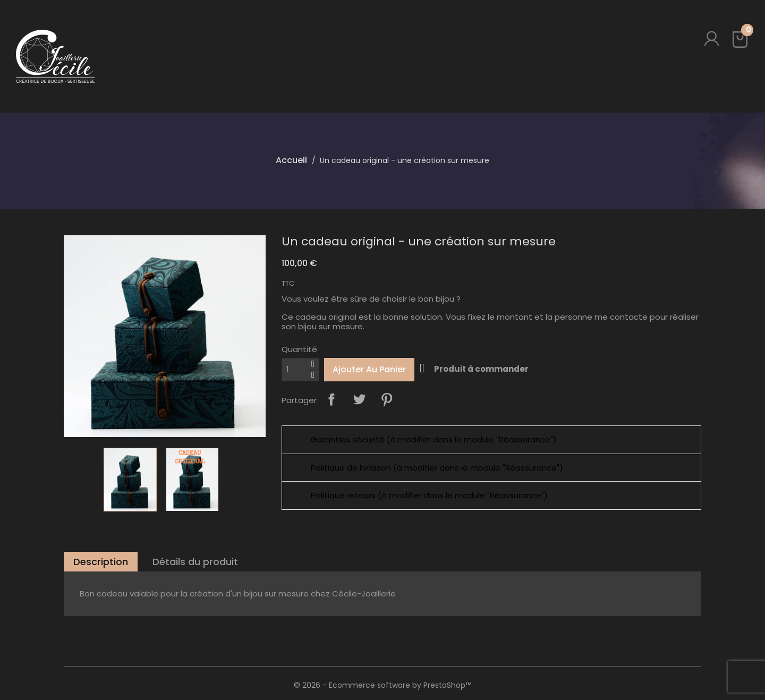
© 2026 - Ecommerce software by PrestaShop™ (382, 685)
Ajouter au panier (369, 369)
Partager (331, 399)
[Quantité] (294, 370)
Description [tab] (101, 562)
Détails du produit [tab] (195, 562)
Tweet (359, 399)
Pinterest (387, 399)
